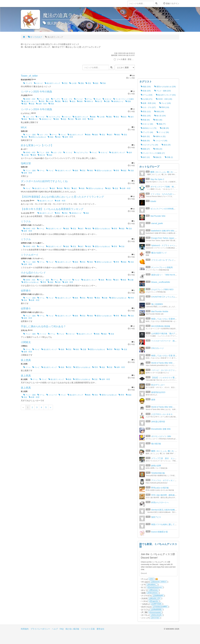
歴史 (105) (146, 116)
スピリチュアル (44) (149, 145)
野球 (116, 171)
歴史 (88, 83)
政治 (72, 101)
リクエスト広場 (88, 629)
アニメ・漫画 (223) (163, 91)
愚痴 (81, 83)
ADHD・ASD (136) (164, 99)
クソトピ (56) (163, 132)
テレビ (97, 99)
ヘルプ (55, 629)
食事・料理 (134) (148, 103)
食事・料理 (41, 104)
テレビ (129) (165, 103)
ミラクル (26, 221)
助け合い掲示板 (72, 629)
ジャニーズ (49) (160, 141)
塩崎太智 (26, 163)
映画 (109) (159, 112)
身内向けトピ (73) (149, 128)
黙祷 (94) (145, 120)
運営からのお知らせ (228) (165, 87)
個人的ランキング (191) (166, 95)
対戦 (42, 101)
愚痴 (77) (161, 124)
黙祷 (103, 83)
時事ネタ (89, 101)
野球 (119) (164, 107)
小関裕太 (26, 342)
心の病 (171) (147, 99)
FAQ (62, 629)
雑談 (96, 83)
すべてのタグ (35, 37)
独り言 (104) (160, 116)
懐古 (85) (158, 120)
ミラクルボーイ (30, 255)
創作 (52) (145, 136)
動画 (95, 135)
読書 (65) (164, 128)
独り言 (99, 101)
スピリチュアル (53, 117)
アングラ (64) (147, 132)
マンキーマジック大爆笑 (124, 99)
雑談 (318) (146, 87)
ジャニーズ (65, 280)
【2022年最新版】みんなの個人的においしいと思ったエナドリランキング (62, 197)
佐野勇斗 (26, 291)
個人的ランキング (52, 83)
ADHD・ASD (29, 99)
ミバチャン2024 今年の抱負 (36, 109)
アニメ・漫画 (43, 99)
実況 (65, 83)
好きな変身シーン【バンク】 (37, 145)
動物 (93, 117)
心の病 (73, 83)
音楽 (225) (146, 91)
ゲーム (88, 99)
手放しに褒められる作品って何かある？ (43, 326)
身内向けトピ (117, 101)
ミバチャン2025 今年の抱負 (36, 92)
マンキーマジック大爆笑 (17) (153, 153)
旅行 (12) (145, 157)
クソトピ (78, 99)
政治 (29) (166, 145)
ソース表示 (120, 59)
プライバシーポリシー (40, 629)
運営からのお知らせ (37, 137)
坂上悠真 (26, 360)
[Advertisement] (158, 60)
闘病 (128, 101)
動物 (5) (157, 157)
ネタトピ (38, 83)
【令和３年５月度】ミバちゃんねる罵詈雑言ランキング (52, 209)
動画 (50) (145, 141)
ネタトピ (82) (147, 124)
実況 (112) (146, 112)
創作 (129, 153)
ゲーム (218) (147, 95)
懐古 (65, 101)
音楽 (32, 104)
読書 (107, 101)
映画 (80, 101)
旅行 (131, 117)
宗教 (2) (169, 157)
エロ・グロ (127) (148, 107)
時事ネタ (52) (159, 136)
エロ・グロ (67, 99)
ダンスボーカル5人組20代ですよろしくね (44, 181)
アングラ (28, 83)
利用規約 (25, 629)
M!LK (24, 127)
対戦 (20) (158, 149)
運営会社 (100, 629)
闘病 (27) (145, 149)
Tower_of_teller (29, 76)
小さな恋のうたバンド (33, 273)
